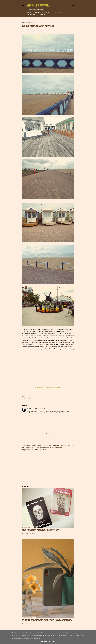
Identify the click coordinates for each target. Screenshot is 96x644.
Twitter (47, 387)
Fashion (58, 12)
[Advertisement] (48, 468)
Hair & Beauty (41, 14)
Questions (53, 387)
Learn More (45, 642)
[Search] (73, 5)
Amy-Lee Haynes (38, 5)
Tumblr (43, 387)
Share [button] (23, 396)
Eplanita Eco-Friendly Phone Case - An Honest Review (47, 620)
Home (29, 12)
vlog (40, 399)
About (35, 12)
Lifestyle (31, 14)
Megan (30, 408)
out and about (29, 399)
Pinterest (59, 387)
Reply (29, 416)
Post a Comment (31, 533)
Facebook (37, 387)
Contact (42, 12)
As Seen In (50, 12)
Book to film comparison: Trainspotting (41, 530)
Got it (55, 642)
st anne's (36, 399)
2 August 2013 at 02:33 (39, 408)
